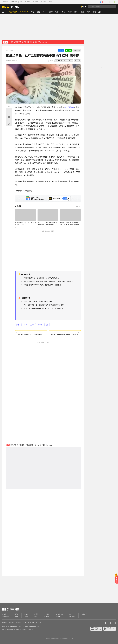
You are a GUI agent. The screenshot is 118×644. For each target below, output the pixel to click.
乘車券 (40, 325)
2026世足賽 (24, 12)
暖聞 (94, 12)
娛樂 (50, 12)
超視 (36, 617)
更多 (77, 206)
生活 (44, 12)
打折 (47, 325)
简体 (50, 2)
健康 (88, 12)
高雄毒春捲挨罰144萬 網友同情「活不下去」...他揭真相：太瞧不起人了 (49, 281)
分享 (62, 50)
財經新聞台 (5, 617)
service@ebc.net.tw (16, 627)
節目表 (4, 614)
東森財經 (36, 2)
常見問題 (39, 622)
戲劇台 (17, 617)
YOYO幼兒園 (59, 614)
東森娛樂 (28, 2)
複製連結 (78, 50)
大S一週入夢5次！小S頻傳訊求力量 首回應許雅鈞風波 (44, 305)
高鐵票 (32, 325)
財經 (82, 12)
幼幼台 (26, 614)
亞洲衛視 (47, 614)
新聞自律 (12, 622)
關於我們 (19, 622)
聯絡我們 (5, 622)
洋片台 (36, 614)
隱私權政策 (31, 622)
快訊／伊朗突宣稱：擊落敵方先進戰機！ (39, 302)
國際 (70, 12)
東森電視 (5, 2)
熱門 (38, 12)
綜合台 (17, 614)
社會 (57, 12)
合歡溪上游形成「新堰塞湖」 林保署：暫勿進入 (41, 278)
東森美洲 (44, 2)
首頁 (7, 50)
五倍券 (71, 107)
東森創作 (58, 617)
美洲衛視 (47, 617)
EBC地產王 (14, 2)
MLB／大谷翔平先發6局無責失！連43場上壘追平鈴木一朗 (45, 308)
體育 (76, 12)
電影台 (26, 617)
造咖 (21, 2)
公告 (25, 622)
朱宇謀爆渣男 (13, 12)
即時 (32, 12)
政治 (63, 12)
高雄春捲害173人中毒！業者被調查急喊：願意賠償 (42, 285)
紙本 (66, 107)
